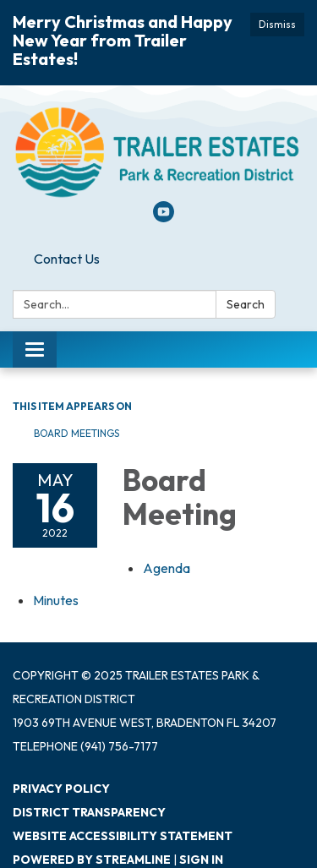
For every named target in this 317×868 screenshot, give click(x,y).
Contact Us (67, 259)
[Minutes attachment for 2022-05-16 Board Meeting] (56, 600)
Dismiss (277, 24)
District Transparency (89, 812)
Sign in (201, 860)
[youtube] (164, 217)
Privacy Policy (61, 789)
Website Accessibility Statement (123, 836)
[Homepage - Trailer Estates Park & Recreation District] (158, 152)
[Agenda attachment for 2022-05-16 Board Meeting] (167, 568)
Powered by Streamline (92, 860)
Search (246, 304)
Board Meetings (77, 433)
